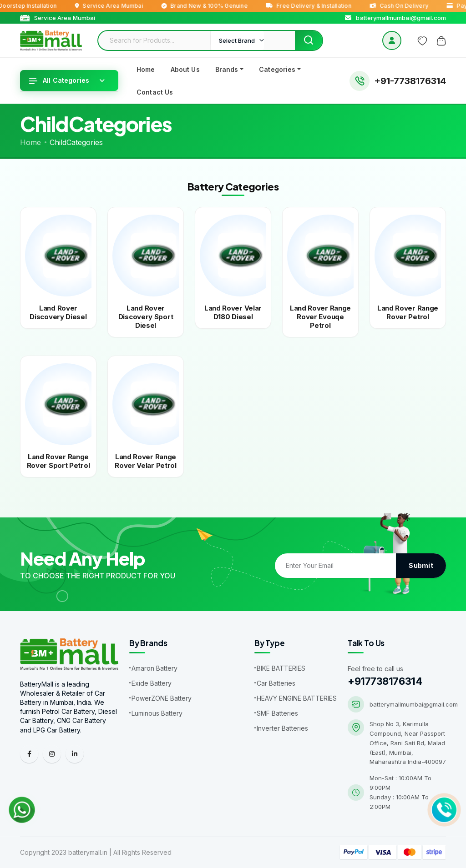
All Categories (59, 80)
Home (146, 69)
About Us (185, 69)
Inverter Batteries (282, 728)
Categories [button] (277, 69)
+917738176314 (385, 681)
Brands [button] (227, 69)
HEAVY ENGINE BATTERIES (297, 698)
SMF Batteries (277, 713)
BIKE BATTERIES (281, 668)
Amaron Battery (154, 668)
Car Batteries (276, 683)
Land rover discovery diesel (58, 312)
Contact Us (155, 92)
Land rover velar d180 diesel (233, 312)
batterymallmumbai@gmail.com (414, 704)
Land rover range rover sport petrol (58, 461)
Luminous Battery (157, 713)
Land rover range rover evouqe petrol (320, 317)
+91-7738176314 (410, 81)
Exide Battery (152, 683)
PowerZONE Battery (162, 698)
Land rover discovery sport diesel (146, 317)
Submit (421, 565)
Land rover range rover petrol (408, 312)
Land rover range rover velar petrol (146, 461)
